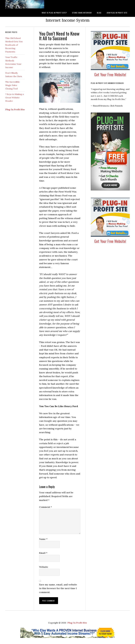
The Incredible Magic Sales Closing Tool (13, 85)
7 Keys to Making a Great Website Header (15, 98)
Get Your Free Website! (110, 75)
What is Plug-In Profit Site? (25, 4)
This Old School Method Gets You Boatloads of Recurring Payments (14, 45)
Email (43, 553)
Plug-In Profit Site (15, 109)
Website (44, 567)
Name (43, 539)
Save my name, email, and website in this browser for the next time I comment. (58, 588)
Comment (45, 507)
